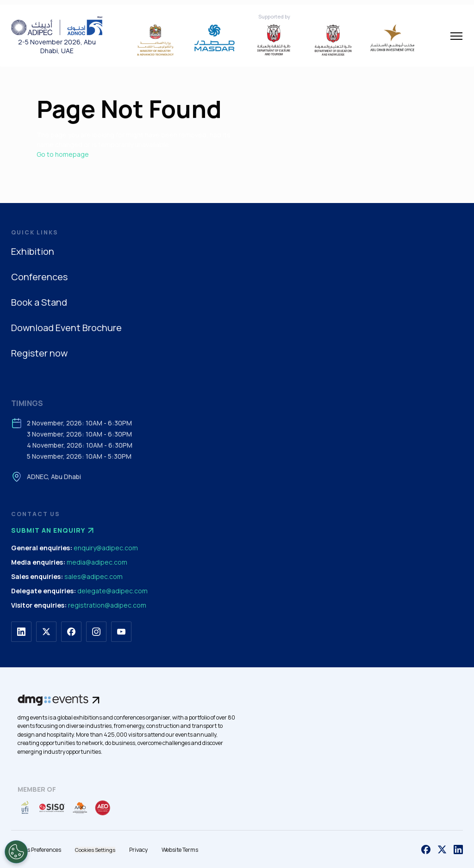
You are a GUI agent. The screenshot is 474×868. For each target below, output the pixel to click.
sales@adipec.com (94, 576)
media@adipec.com (97, 562)
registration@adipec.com (107, 605)
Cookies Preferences (36, 850)
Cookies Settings (95, 850)
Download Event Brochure (66, 328)
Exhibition (33, 251)
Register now (39, 353)
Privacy (138, 850)
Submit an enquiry (54, 530)
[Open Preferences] (16, 852)
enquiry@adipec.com (106, 548)
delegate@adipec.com (112, 591)
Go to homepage (63, 154)
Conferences (39, 277)
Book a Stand (39, 302)
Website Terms (180, 850)
